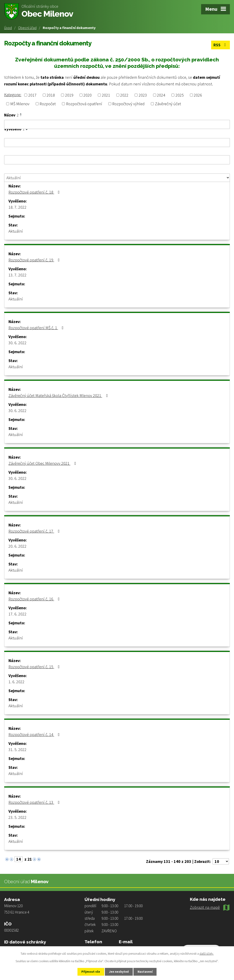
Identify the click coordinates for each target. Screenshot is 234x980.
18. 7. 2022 (17, 207)
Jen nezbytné (119, 972)
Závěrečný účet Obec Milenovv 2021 (43, 463)
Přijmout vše (89, 972)
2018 (51, 95)
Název (11, 115)
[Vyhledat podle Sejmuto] (117, 160)
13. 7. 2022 (17, 275)
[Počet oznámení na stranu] (221, 861)
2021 (106, 95)
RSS (220, 45)
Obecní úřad (27, 28)
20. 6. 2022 (17, 546)
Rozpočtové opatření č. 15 (35, 666)
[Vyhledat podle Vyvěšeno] (117, 142)
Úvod (8, 28)
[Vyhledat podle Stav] (117, 177)
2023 (143, 95)
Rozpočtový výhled (128, 104)
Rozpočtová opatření (84, 104)
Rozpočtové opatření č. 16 (35, 599)
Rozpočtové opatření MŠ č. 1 (37, 327)
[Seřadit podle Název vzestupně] (21, 114)
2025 (180, 95)
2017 (32, 95)
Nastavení (147, 972)
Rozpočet (48, 104)
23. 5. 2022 (17, 817)
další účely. (207, 953)
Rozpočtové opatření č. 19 (35, 260)
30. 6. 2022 (17, 343)
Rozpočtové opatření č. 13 (35, 802)
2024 (161, 95)
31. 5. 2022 (17, 749)
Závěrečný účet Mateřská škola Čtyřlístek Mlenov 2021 (59, 395)
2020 (88, 95)
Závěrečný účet (168, 104)
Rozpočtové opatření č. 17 (35, 531)
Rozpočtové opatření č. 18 (35, 192)
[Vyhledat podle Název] (117, 124)
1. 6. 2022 (16, 682)
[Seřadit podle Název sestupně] (21, 116)
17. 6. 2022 (17, 614)
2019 (69, 95)
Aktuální (16, 231)
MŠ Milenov (20, 104)
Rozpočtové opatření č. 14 (35, 734)
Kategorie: (13, 94)
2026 (198, 95)
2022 (124, 95)
